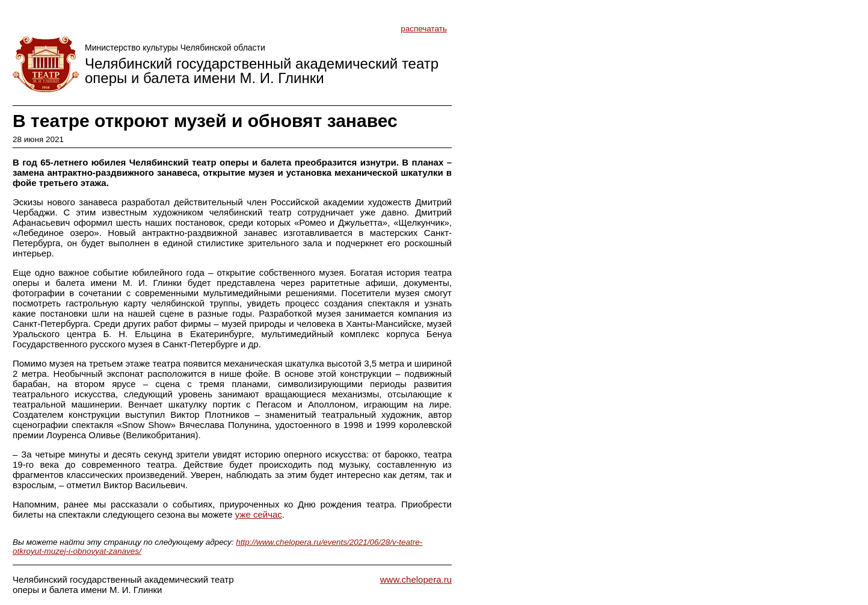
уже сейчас (259, 514)
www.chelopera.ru (416, 579)
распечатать (424, 29)
